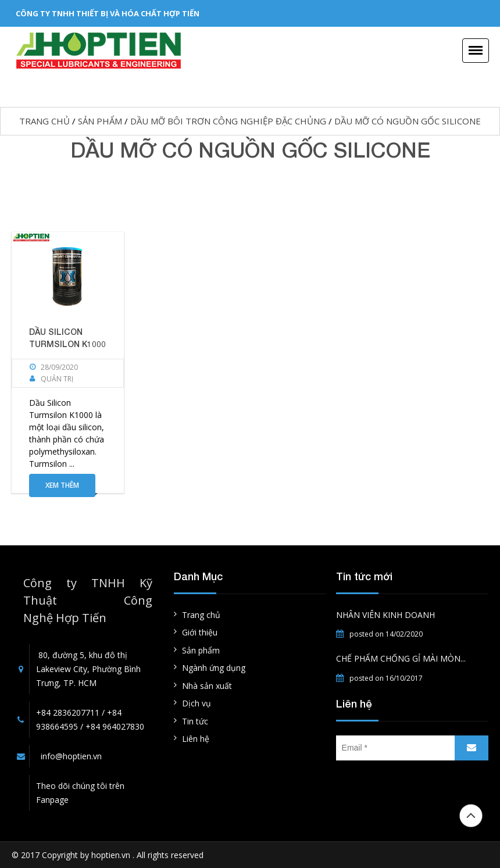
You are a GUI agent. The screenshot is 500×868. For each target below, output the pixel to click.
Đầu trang (471, 816)
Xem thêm (62, 485)
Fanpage (52, 800)
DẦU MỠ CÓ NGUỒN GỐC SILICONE (408, 121)
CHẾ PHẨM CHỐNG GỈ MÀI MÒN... (401, 658)
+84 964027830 (115, 726)
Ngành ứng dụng (214, 668)
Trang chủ (44, 121)
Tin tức (195, 721)
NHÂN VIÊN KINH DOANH (385, 615)
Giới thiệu (200, 632)
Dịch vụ (197, 703)
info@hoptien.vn (71, 756)
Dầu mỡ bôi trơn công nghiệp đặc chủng (228, 121)
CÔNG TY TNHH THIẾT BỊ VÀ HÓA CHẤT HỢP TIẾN (108, 13)
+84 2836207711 (68, 712)
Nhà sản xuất (207, 686)
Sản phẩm (100, 121)
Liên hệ (196, 739)
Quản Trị (57, 379)
